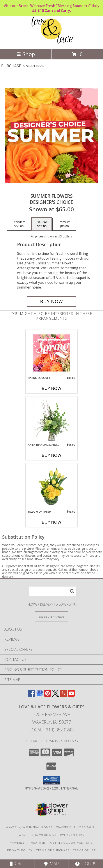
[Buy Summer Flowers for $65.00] (52, 301)
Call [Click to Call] (17, 864)
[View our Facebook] (32, 695)
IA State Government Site (71, 843)
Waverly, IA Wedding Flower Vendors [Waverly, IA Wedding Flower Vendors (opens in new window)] (51, 835)
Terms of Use (84, 850)
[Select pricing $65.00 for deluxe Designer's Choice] (42, 224)
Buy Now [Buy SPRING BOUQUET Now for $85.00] (51, 388)
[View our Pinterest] (48, 695)
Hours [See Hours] (86, 864)
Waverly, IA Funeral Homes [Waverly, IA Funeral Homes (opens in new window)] (29, 827)
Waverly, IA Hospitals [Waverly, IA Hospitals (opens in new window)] (75, 827)
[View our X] (55, 695)
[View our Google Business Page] (40, 695)
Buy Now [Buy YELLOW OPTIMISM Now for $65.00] (51, 522)
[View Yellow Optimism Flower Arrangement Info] (52, 487)
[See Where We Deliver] (51, 616)
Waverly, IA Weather (28, 843)
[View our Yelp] (63, 695)
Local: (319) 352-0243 (51, 730)
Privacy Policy (20, 850)
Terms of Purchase (53, 850)
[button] (52, 780)
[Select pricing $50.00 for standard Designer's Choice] (19, 224)
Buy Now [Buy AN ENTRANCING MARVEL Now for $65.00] (51, 455)
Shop (26, 54)
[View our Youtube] (71, 695)
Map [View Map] (51, 864)
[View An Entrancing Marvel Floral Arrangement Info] (52, 420)
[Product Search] (52, 591)
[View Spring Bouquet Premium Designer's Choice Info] (52, 353)
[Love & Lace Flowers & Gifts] (52, 42)
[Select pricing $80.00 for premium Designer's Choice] (64, 224)
